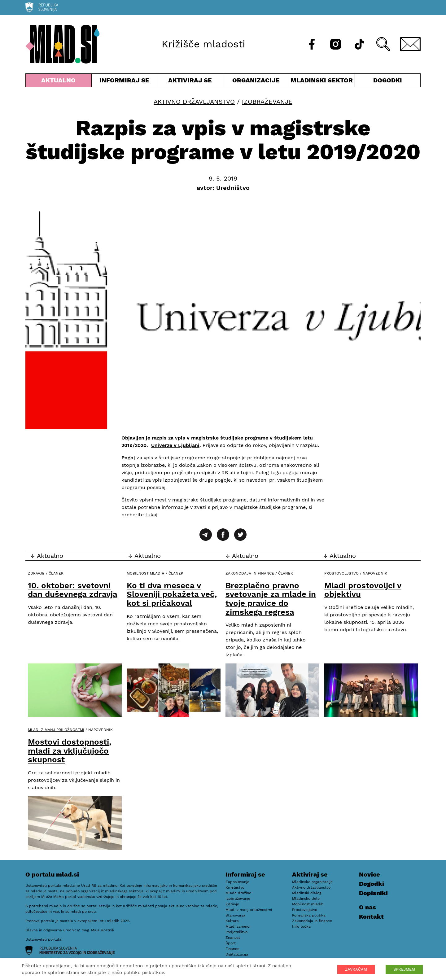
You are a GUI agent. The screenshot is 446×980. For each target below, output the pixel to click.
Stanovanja (235, 915)
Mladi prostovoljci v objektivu (363, 590)
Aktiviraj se (190, 82)
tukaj (151, 515)
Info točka (301, 926)
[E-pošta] (410, 44)
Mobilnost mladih (146, 573)
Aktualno (59, 82)
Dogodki (388, 80)
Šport (231, 943)
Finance (232, 949)
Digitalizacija (237, 954)
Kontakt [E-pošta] (371, 917)
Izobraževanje (267, 102)
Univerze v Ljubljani (175, 445)
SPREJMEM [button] (404, 969)
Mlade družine (238, 893)
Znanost (233, 938)
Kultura (232, 921)
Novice (369, 874)
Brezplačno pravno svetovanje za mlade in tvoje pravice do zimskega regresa (271, 599)
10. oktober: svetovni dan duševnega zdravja (73, 590)
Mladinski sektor (322, 82)
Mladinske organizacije (312, 882)
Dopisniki (373, 893)
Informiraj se (125, 82)
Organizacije (256, 82)
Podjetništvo (236, 932)
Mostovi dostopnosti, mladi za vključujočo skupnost (70, 751)
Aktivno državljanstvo (194, 102)
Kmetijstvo (235, 887)
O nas (367, 907)
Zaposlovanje (237, 882)
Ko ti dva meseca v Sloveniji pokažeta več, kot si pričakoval (172, 594)
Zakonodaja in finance (250, 573)
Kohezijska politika (309, 915)
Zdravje (36, 573)
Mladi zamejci (238, 926)
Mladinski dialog (307, 893)
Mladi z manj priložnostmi (56, 730)
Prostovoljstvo (341, 573)
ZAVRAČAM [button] (356, 969)
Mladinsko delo (306, 899)
